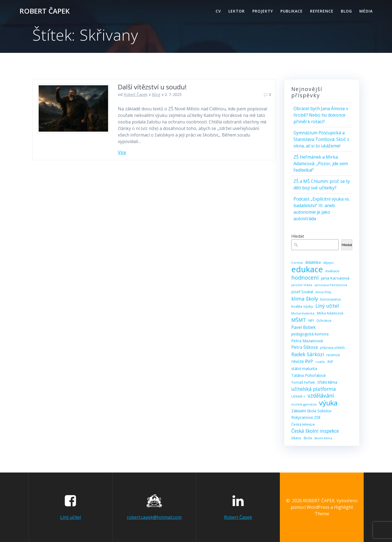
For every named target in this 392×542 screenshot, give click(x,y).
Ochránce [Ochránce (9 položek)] (324, 321)
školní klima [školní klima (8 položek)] (323, 438)
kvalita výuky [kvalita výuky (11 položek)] (302, 306)
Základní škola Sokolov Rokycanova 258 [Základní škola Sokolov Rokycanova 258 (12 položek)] (311, 414)
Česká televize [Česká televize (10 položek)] (303, 424)
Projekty (263, 11)
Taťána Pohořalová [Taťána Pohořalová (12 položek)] (308, 375)
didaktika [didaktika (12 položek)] (313, 262)
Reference (322, 11)
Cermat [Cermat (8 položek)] (297, 263)
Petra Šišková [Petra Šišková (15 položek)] (304, 347)
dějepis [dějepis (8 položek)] (328, 263)
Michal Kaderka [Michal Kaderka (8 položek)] (303, 313)
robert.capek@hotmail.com (154, 517)
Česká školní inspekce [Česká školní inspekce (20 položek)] (315, 431)
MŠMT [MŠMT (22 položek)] (299, 320)
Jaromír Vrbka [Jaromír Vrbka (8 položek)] (302, 285)
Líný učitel (71, 517)
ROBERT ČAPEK (45, 11)
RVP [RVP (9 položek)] (330, 362)
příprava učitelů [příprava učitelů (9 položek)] (333, 348)
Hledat (298, 236)
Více (122, 152)
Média (366, 11)
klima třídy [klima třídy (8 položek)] (323, 292)
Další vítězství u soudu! (152, 87)
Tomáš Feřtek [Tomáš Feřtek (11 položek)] (303, 382)
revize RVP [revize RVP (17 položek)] (302, 361)
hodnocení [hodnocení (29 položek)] (305, 278)
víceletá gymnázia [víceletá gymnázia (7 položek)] (304, 404)
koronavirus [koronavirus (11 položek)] (331, 299)
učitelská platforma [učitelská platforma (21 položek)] (314, 389)
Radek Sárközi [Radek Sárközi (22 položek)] (308, 354)
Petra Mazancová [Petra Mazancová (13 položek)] (307, 341)
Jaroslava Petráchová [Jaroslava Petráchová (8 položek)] (331, 285)
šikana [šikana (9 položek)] (296, 438)
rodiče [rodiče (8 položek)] (320, 362)
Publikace (292, 11)
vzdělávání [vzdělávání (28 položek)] (321, 396)
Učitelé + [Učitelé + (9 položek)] (298, 396)
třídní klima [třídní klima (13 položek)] (327, 382)
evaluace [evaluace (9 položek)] (332, 271)
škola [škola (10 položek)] (308, 438)
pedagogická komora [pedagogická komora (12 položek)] (310, 334)
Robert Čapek (136, 94)
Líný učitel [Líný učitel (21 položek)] (327, 306)
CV (218, 11)
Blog (346, 11)
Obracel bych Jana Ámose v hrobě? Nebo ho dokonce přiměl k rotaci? (321, 115)
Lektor (237, 11)
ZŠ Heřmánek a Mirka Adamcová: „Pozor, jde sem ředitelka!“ (321, 163)
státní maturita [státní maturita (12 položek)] (304, 369)
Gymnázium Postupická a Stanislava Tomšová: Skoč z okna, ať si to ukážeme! (321, 139)
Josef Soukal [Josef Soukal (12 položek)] (302, 292)
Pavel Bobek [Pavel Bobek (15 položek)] (304, 327)
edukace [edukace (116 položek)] (307, 269)
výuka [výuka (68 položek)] (328, 403)
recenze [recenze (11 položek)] (333, 355)
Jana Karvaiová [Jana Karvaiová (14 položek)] (335, 278)
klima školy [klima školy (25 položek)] (305, 299)
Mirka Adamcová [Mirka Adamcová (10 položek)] (330, 313)
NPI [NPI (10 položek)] (311, 320)
